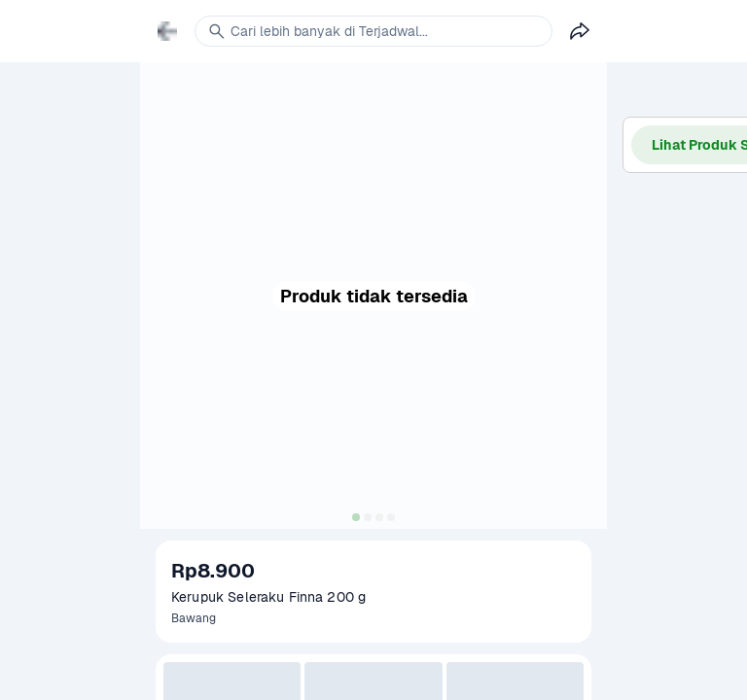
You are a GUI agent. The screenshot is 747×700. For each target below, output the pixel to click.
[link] (167, 31)
